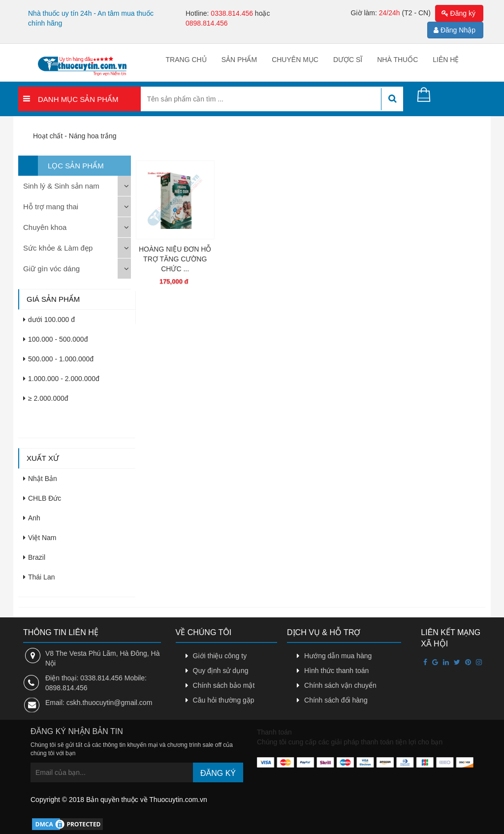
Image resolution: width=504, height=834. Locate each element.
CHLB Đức (42, 498)
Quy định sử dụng (221, 671)
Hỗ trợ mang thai (51, 207)
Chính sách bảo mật (224, 685)
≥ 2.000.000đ (46, 398)
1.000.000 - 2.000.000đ (61, 379)
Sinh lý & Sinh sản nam (61, 186)
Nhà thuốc (397, 60)
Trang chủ (186, 60)
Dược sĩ (348, 60)
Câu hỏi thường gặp (224, 700)
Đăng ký (458, 13)
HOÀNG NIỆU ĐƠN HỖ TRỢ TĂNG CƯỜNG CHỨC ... (175, 259)
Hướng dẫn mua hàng (338, 656)
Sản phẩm (239, 60)
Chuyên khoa (45, 227)
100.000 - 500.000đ (55, 339)
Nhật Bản (40, 479)
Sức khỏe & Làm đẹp (58, 248)
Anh (32, 518)
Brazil (34, 557)
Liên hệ (446, 60)
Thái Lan (39, 577)
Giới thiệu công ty (220, 656)
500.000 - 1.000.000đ (58, 359)
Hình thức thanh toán (336, 671)
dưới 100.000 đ (49, 320)
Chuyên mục (295, 60)
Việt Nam (40, 538)
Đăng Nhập (455, 30)
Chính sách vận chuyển (340, 685)
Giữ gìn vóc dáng (51, 269)
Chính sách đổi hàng (336, 700)
